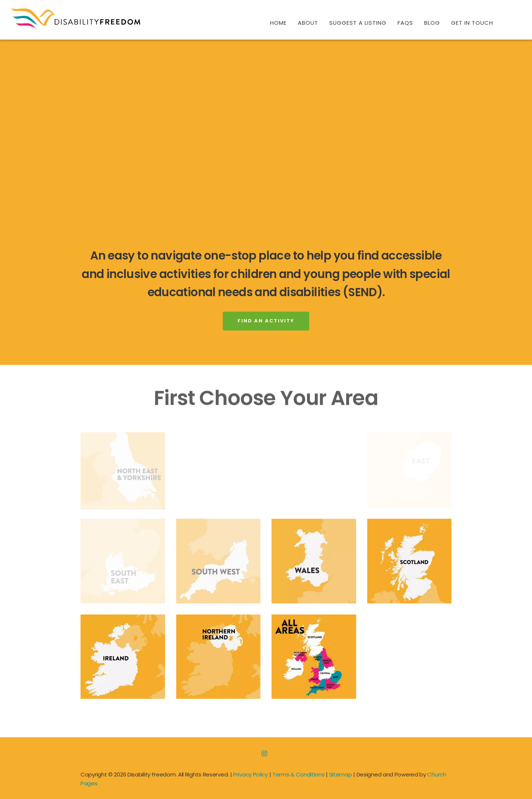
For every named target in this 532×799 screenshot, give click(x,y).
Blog (432, 23)
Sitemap (341, 774)
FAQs (405, 23)
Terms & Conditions (299, 774)
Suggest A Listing (358, 23)
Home (278, 23)
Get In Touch (472, 23)
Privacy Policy (250, 774)
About (308, 23)
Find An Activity (266, 317)
